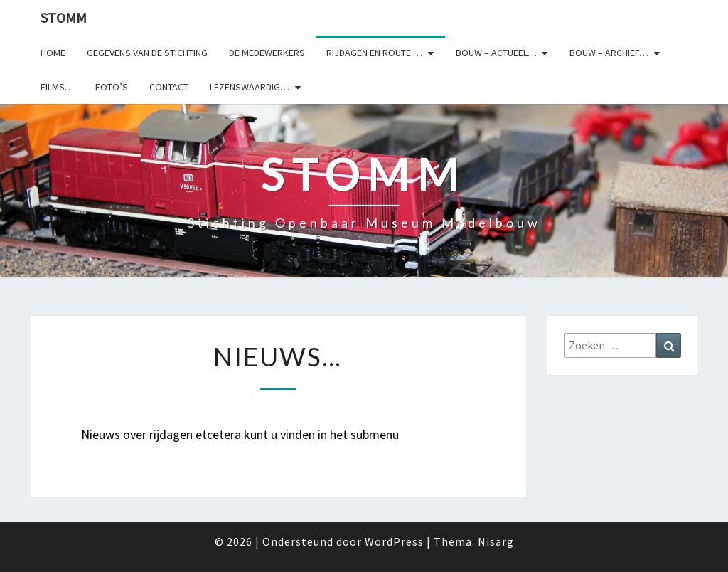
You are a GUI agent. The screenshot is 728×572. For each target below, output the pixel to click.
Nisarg (496, 541)
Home (53, 53)
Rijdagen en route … (374, 53)
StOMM (64, 17)
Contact (169, 87)
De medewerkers (267, 53)
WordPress (394, 541)
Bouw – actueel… (496, 53)
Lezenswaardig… (250, 87)
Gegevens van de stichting (147, 53)
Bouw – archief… (609, 53)
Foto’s (112, 87)
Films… (57, 87)
